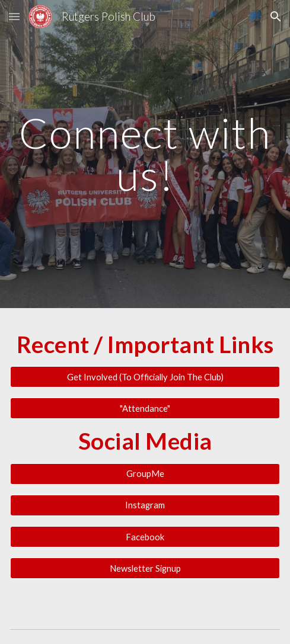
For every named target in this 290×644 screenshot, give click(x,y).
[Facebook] (145, 537)
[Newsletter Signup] (145, 568)
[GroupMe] (145, 474)
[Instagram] (145, 505)
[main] (145, 154)
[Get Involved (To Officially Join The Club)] (145, 377)
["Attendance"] (145, 408)
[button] (14, 16)
